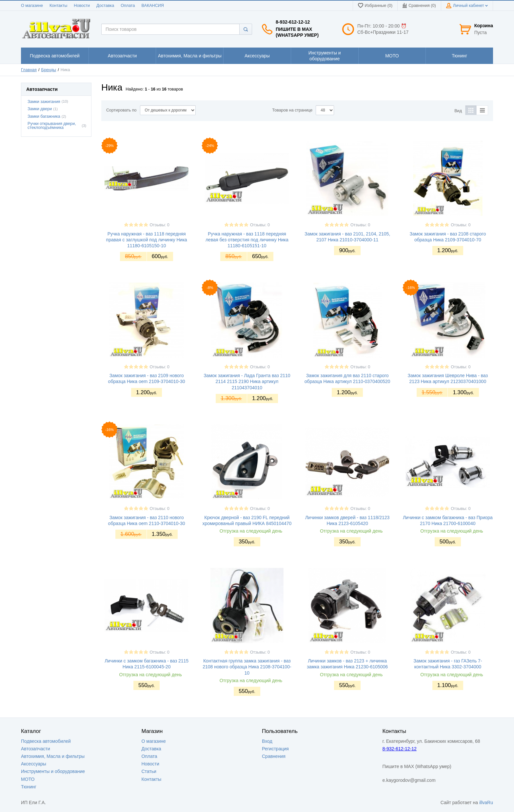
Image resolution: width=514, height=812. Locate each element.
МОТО (28, 779)
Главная (29, 70)
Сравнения (274, 756)
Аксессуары (34, 764)
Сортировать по (121, 110)
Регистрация (275, 749)
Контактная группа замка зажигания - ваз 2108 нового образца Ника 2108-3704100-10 (247, 667)
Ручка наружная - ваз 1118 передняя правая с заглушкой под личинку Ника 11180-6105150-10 (147, 240)
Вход (267, 741)
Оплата (128, 6)
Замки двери (40, 109)
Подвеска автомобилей (46, 741)
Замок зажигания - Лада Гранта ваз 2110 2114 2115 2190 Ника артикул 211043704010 (247, 381)
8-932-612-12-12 (293, 22)
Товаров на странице (292, 110)
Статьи (149, 771)
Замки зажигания (44, 102)
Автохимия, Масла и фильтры (53, 756)
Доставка (105, 6)
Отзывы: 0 (160, 225)
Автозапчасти (35, 749)
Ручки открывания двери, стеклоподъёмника (52, 126)
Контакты (58, 6)
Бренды (49, 70)
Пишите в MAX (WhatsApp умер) (297, 32)
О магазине (32, 6)
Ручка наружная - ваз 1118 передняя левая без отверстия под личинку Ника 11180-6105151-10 (247, 240)
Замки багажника (44, 116)
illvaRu (486, 802)
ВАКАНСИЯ (153, 6)
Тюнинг (29, 787)
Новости (82, 6)
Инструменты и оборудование (53, 771)
